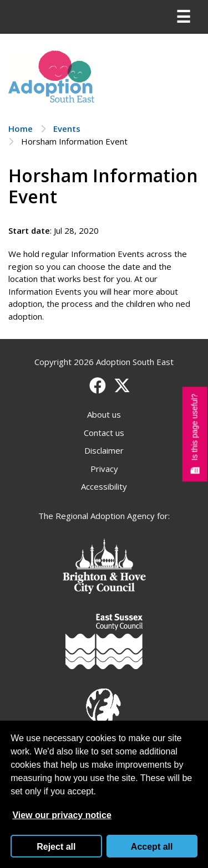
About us (104, 414)
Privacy (104, 469)
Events (67, 129)
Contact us (104, 433)
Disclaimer (104, 450)
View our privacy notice (62, 815)
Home (21, 129)
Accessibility (104, 486)
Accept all (152, 847)
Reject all (56, 847)
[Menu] (183, 17)
